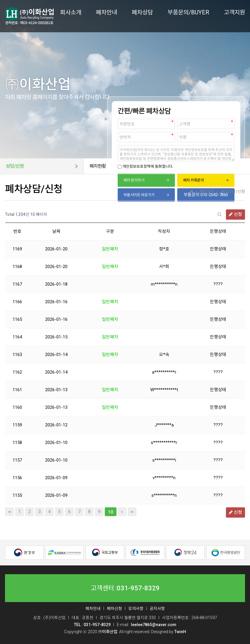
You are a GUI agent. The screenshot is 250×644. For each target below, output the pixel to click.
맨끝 (132, 512)
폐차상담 (142, 12)
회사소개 (71, 12)
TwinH (180, 632)
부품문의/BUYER (188, 12)
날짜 (56, 231)
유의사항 (136, 609)
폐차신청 (114, 609)
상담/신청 (15, 166)
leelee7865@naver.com (154, 625)
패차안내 (93, 609)
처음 (9, 512)
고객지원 (234, 12)
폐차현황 (98, 166)
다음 (122, 512)
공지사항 (157, 609)
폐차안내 (107, 12)
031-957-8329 (138, 588)
